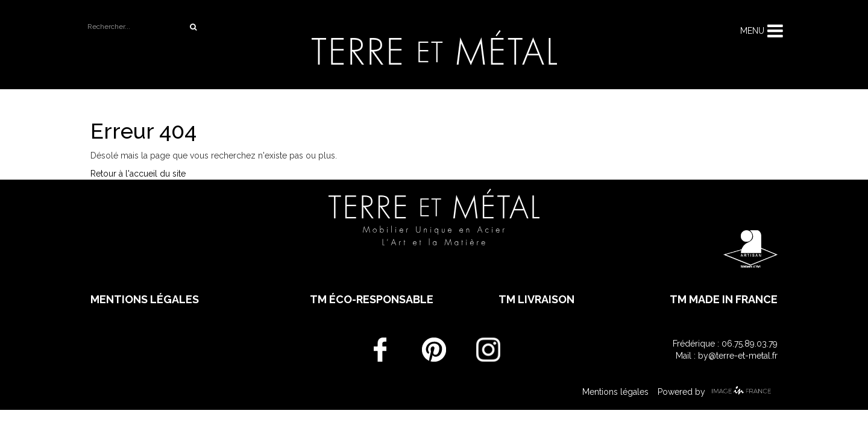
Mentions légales (145, 299)
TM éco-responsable (372, 299)
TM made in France (724, 299)
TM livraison (536, 299)
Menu (752, 31)
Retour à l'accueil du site (138, 174)
